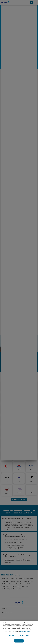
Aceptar (19, 641)
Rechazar (12, 635)
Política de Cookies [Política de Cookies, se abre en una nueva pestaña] (25, 631)
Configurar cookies (24, 635)
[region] (19, 632)
